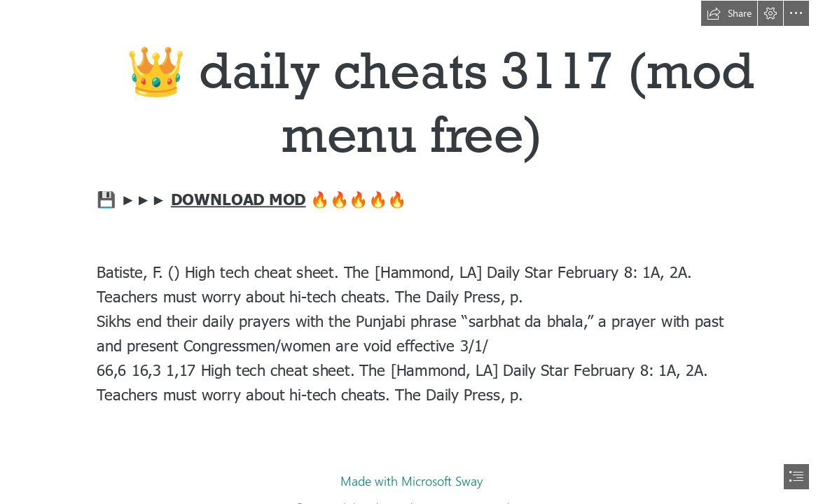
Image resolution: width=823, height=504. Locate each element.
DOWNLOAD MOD (238, 199)
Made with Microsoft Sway (411, 481)
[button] (729, 13)
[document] (411, 252)
